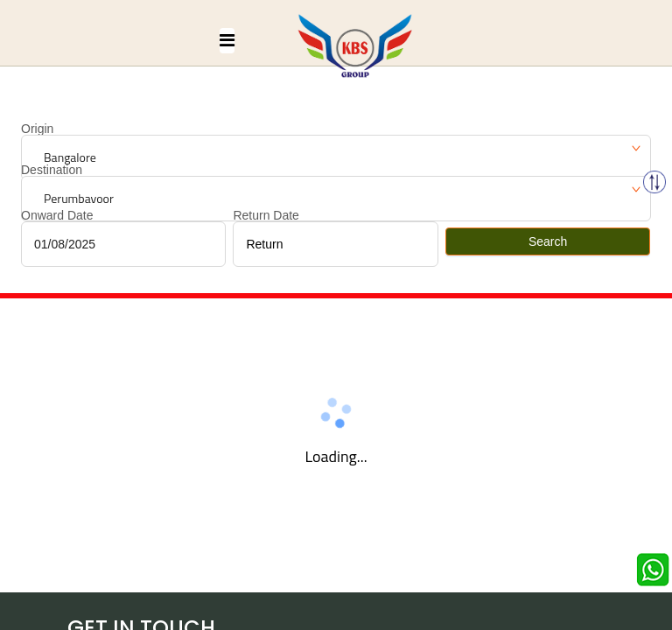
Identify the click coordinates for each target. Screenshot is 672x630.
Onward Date (57, 215)
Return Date (266, 215)
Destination (52, 170)
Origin (37, 129)
